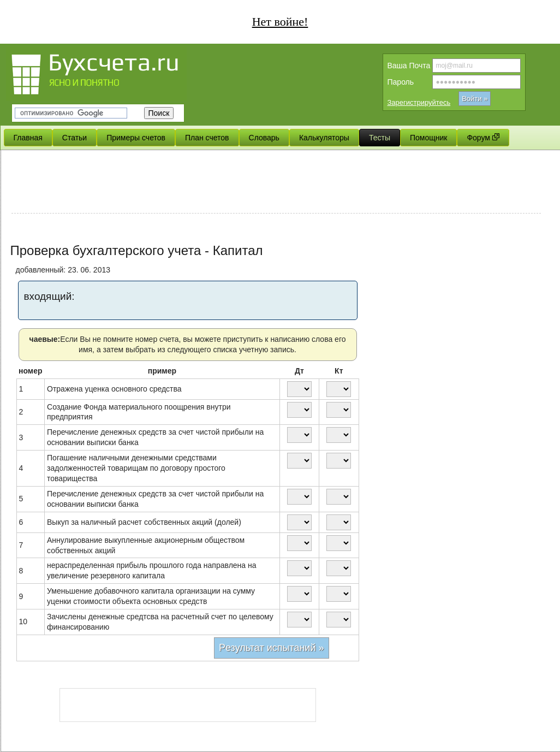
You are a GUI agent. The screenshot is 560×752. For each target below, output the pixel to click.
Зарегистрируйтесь (419, 102)
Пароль (401, 82)
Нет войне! (280, 22)
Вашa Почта (409, 66)
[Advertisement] (276, 183)
